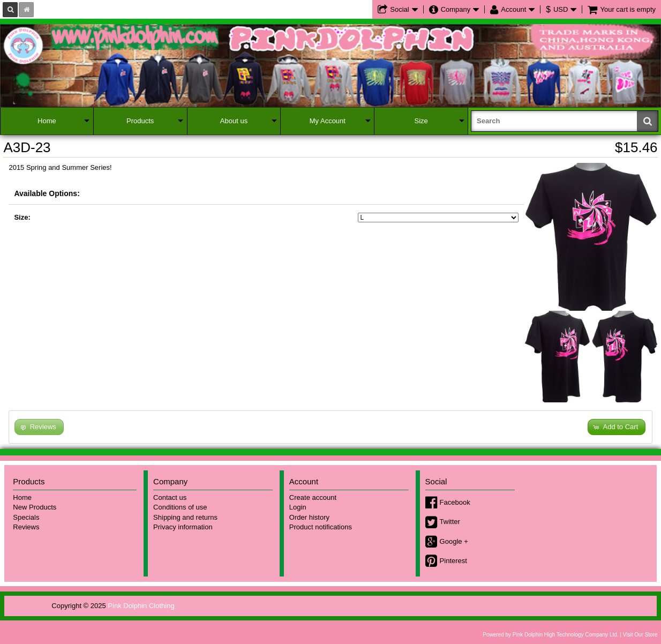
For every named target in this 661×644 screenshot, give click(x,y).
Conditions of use (180, 507)
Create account (313, 497)
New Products (35, 507)
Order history (309, 517)
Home (47, 121)
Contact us (170, 497)
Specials (26, 517)
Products (140, 121)
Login (298, 507)
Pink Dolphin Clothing (141, 606)
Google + (454, 541)
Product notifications (321, 527)
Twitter (450, 522)
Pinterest (453, 561)
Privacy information (183, 527)
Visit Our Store (640, 635)
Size (421, 121)
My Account (328, 121)
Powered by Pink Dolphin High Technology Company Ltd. (550, 635)
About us (234, 121)
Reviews (26, 527)
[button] (617, 427)
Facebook (455, 502)
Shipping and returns (185, 517)
